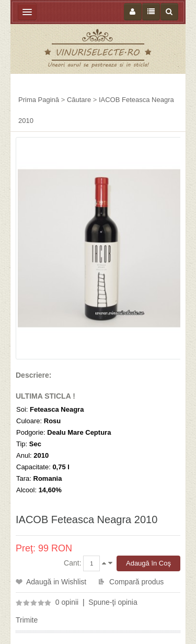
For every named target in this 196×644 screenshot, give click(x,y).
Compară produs (136, 582)
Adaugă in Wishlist (56, 582)
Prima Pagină (39, 100)
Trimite (27, 620)
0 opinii (67, 602)
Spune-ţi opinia (113, 602)
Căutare (79, 100)
